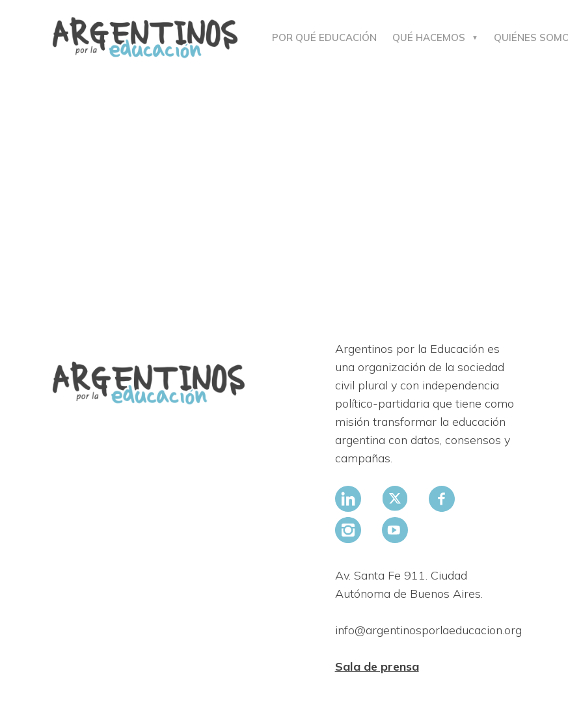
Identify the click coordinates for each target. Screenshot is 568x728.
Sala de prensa (377, 666)
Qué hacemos (429, 37)
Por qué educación (324, 37)
